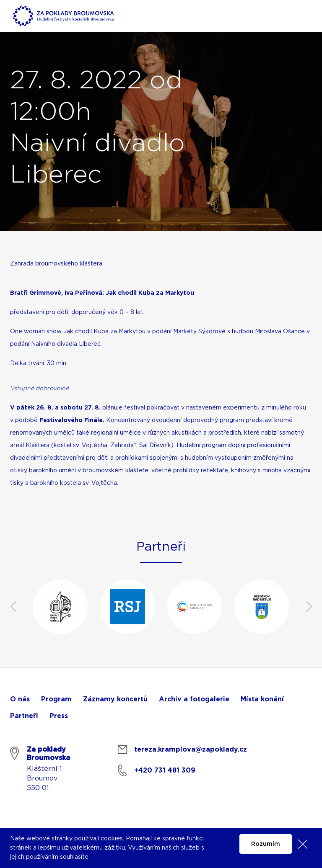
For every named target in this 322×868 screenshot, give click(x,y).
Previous (13, 607)
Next (309, 607)
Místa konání (262, 699)
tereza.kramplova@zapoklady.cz (191, 750)
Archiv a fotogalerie (194, 699)
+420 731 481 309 (165, 770)
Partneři (24, 716)
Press (59, 716)
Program (56, 699)
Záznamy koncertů (115, 699)
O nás (20, 699)
